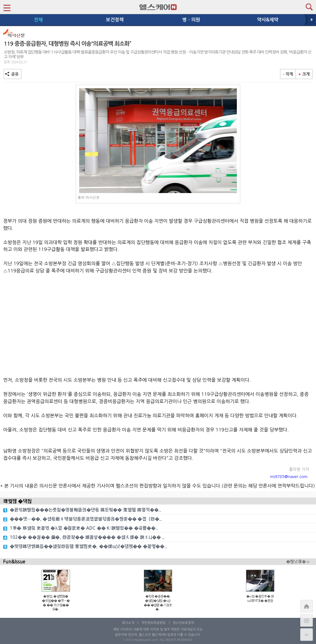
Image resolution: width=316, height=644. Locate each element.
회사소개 (128, 623)
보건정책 (115, 20)
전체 (38, 20)
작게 (288, 74)
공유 (13, 74)
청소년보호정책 (183, 623)
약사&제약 (268, 20)
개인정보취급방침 (153, 623)
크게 (304, 74)
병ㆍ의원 (191, 20)
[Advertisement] (158, 326)
